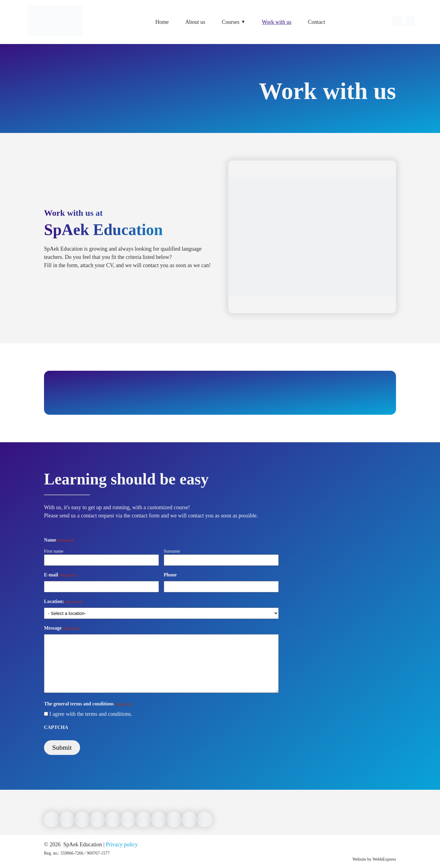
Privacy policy (122, 844)
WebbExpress (384, 859)
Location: (63, 602)
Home (162, 22)
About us (195, 22)
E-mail (60, 575)
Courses (231, 22)
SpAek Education (82, 844)
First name (54, 551)
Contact (317, 22)
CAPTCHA (56, 727)
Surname (172, 551)
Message (62, 628)
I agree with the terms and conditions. (91, 714)
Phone (170, 575)
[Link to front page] (55, 40)
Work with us (277, 22)
